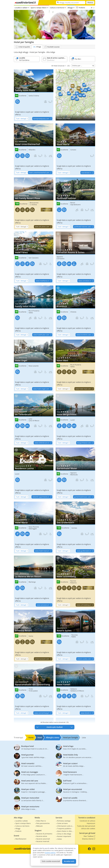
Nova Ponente (34, 527)
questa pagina (50, 853)
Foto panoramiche (43, 823)
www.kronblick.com (85, 335)
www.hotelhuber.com (43, 335)
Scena (31, 636)
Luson (73, 420)
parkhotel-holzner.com (84, 227)
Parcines (75, 635)
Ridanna (73, 583)
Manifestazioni (21, 839)
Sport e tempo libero (39, 8)
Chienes (73, 312)
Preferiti (80, 8)
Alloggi (70, 8)
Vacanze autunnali (43, 839)
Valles (31, 313)
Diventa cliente (89, 839)
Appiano (60, 257)
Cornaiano (61, 259)
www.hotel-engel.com (43, 389)
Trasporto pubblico (64, 828)
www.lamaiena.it (44, 605)
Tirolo (31, 689)
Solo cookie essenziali (51, 861)
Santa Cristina (34, 96)
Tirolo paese (33, 691)
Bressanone (34, 203)
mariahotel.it (88, 173)
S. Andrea (33, 205)
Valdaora (74, 689)
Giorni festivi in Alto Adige (66, 831)
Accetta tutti (69, 861)
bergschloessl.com (86, 443)
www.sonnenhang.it (43, 713)
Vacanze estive (42, 836)
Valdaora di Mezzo (77, 691)
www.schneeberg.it (85, 605)
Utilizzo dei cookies (88, 828)
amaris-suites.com (86, 659)
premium (47, 210)
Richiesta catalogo (64, 821)
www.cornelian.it (86, 281)
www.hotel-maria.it (44, 551)
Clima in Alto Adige (64, 834)
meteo (59, 839)
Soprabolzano (75, 205)
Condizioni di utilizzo (87, 821)
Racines (73, 581)
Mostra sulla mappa (75, 95)
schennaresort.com (44, 659)
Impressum (91, 823)
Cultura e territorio (57, 8)
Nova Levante (34, 366)
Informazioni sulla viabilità (66, 826)
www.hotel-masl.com (85, 389)
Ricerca (90, 3)
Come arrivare (62, 823)
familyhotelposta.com (43, 119)
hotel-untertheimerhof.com (41, 173)
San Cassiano (34, 258)
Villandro (32, 150)
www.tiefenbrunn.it (43, 443)
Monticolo (74, 475)
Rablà (74, 637)
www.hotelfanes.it (44, 281)
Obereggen (33, 529)
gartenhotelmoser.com (84, 497)
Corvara (73, 150)
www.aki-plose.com (44, 227)
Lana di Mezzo (34, 421)
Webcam (39, 826)
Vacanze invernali (43, 841)
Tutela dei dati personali (86, 826)
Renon (73, 203)
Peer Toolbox (89, 836)
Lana (30, 419)
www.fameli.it (87, 713)
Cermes (74, 528)
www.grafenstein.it (85, 551)
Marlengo (32, 582)
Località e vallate (21, 8)
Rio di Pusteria (34, 311)
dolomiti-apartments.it (42, 497)
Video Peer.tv (41, 821)
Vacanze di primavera (44, 834)
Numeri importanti (64, 836)
